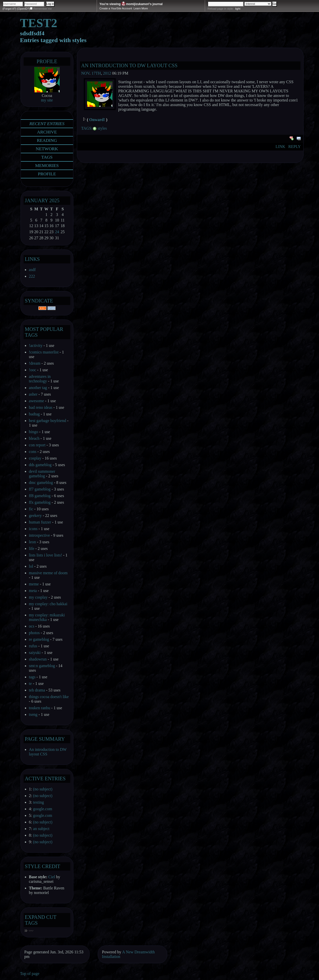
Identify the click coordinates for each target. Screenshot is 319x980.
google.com (43, 809)
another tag (38, 388)
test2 (39, 23)
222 (32, 276)
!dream (35, 363)
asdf (32, 270)
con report (37, 445)
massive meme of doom (48, 573)
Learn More (141, 8)
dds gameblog (40, 465)
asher (33, 394)
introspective (39, 535)
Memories (47, 165)
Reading (47, 140)
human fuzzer (40, 522)
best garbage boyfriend (48, 421)
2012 (107, 73)
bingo (33, 432)
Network (47, 149)
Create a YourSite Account (116, 8)
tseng (33, 714)
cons (33, 452)
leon (32, 542)
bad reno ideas (41, 407)
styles (102, 128)
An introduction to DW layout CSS (129, 65)
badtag (34, 414)
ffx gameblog (40, 502)
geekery (35, 516)
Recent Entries (47, 124)
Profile (47, 61)
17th (96, 73)
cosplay (35, 458)
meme (34, 584)
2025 (54, 200)
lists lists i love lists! (46, 555)
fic (31, 509)
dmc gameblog (41, 483)
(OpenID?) (23, 9)
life (32, 548)
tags (32, 677)
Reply (295, 147)
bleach (34, 438)
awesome (37, 401)
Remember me (43, 9)
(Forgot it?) (9, 9)
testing (38, 802)
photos (34, 633)
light (238, 9)
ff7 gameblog (40, 489)
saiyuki (35, 653)
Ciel (52, 877)
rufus (33, 646)
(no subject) (43, 789)
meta (33, 591)
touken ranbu (40, 708)
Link (280, 147)
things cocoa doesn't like (49, 697)
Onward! (97, 120)
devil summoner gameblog (42, 474)
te (30, 683)
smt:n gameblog (42, 666)
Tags (47, 157)
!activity (36, 345)
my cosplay (38, 597)
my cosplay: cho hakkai (48, 604)
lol (31, 566)
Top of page (30, 974)
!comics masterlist (44, 352)
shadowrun (38, 659)
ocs (32, 626)
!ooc (32, 370)
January (37, 200)
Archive (47, 132)
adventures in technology (40, 379)
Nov (85, 73)
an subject (41, 829)
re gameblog (39, 639)
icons (33, 529)
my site (47, 100)
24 (57, 232)
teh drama (37, 690)
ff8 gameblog (40, 496)
